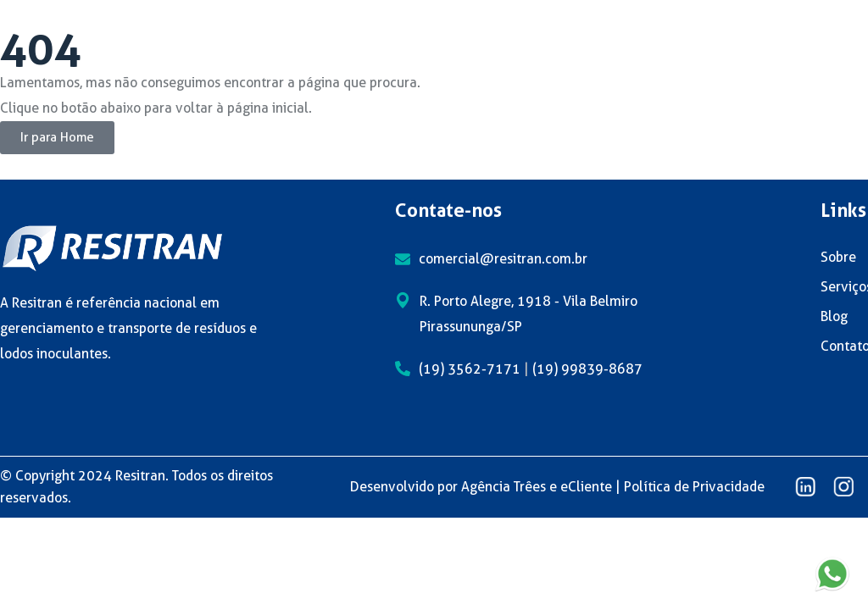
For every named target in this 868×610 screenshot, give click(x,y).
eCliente (586, 487)
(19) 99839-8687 (587, 369)
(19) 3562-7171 (470, 369)
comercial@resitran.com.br (503, 259)
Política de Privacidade (694, 487)
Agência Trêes (504, 487)
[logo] (112, 247)
